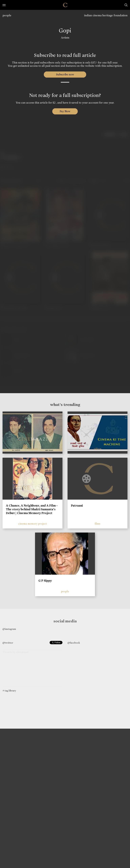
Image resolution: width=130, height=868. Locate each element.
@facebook (74, 643)
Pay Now (65, 111)
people (7, 15)
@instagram (9, 629)
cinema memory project (32, 524)
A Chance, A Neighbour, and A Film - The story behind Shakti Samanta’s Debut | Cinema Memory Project (32, 509)
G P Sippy (45, 581)
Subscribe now (65, 74)
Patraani (77, 506)
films (97, 524)
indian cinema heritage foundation (106, 15)
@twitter (8, 643)
